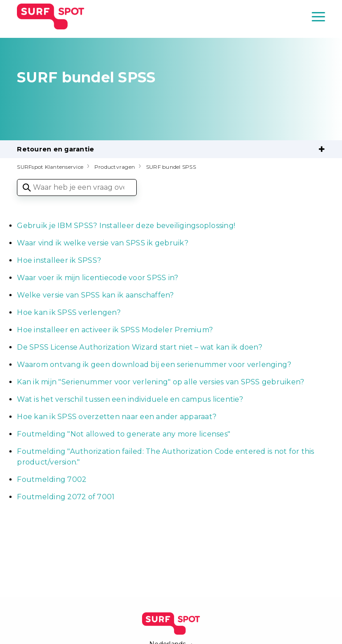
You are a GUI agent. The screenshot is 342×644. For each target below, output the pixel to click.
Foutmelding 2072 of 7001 (66, 497)
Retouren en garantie (55, 149)
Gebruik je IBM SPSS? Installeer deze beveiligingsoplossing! (126, 226)
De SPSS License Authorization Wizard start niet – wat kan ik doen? (140, 347)
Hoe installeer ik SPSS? (59, 260)
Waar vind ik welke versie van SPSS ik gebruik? (103, 243)
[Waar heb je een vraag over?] (77, 187)
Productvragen (115, 167)
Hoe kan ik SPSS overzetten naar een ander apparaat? (117, 417)
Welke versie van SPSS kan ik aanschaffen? (95, 295)
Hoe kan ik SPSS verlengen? (69, 312)
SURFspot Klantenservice (50, 167)
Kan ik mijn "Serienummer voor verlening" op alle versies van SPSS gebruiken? (161, 382)
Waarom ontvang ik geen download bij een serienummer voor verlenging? (154, 365)
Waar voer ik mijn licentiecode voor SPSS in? (98, 278)
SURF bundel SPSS (171, 167)
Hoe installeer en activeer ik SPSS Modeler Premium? (115, 330)
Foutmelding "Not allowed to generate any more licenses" (124, 434)
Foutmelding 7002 (53, 479)
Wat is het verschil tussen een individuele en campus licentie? (130, 399)
